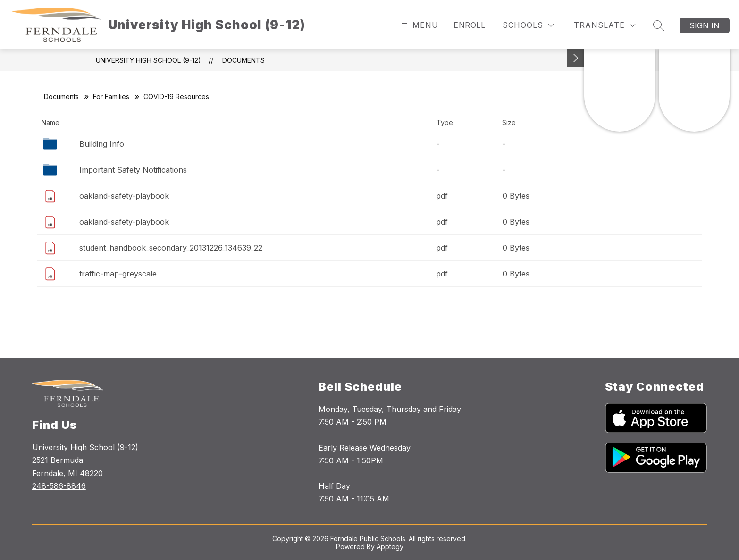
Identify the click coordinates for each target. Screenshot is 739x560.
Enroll (469, 25)
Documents (244, 60)
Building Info (102, 144)
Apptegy (390, 547)
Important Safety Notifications (133, 170)
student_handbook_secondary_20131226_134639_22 (171, 248)
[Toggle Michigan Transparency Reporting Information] (576, 58)
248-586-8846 (59, 486)
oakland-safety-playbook (124, 196)
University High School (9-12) (148, 60)
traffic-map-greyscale (118, 274)
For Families (111, 96)
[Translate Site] (605, 25)
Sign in (705, 25)
